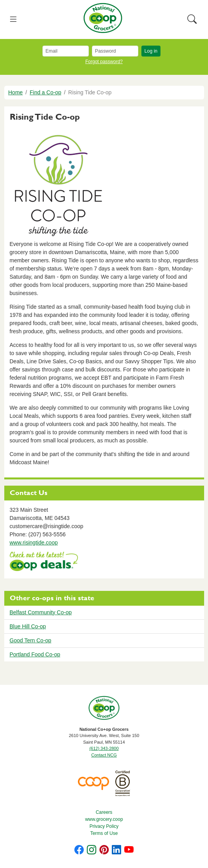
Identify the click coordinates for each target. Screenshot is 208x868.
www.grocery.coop (104, 819)
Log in (151, 51)
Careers (104, 812)
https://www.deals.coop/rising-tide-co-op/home (44, 562)
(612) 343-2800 (104, 748)
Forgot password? (104, 62)
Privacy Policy (104, 826)
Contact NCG (104, 755)
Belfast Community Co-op (41, 612)
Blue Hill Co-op (28, 626)
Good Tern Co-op (31, 640)
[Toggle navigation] (13, 20)
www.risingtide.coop (34, 543)
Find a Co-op (45, 92)
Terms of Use (104, 833)
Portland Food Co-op (35, 654)
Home (15, 92)
